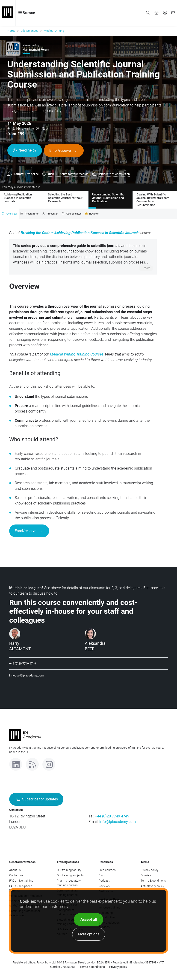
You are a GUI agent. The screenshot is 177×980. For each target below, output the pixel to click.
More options (89, 934)
